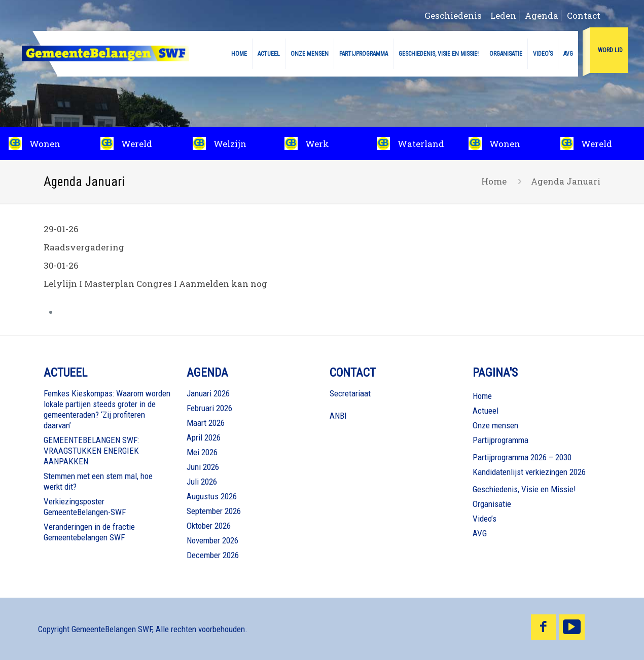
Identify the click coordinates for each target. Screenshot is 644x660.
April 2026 (204, 437)
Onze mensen (495, 425)
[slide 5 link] (414, 143)
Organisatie (492, 504)
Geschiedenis (453, 15)
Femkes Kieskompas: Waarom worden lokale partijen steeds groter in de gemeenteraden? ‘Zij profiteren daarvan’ (107, 409)
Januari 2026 (208, 393)
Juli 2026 (202, 482)
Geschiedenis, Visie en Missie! (524, 489)
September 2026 (214, 511)
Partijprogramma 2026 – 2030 (522, 457)
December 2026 (213, 555)
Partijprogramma (500, 440)
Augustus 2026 (212, 496)
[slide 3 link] (230, 143)
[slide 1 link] (506, 143)
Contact (584, 15)
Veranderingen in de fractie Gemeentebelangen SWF (89, 532)
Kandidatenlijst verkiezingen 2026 (529, 472)
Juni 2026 (203, 467)
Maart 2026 (206, 423)
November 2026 (212, 540)
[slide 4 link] (322, 143)
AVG (480, 533)
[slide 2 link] (138, 143)
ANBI (338, 416)
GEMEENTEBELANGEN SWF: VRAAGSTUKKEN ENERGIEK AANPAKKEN (91, 451)
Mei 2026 (202, 452)
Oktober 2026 (209, 526)
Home (494, 181)
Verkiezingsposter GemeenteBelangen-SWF (85, 507)
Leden (503, 15)
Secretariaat (350, 393)
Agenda (542, 15)
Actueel (486, 411)
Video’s (485, 519)
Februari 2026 (209, 408)
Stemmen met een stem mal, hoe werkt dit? (98, 481)
